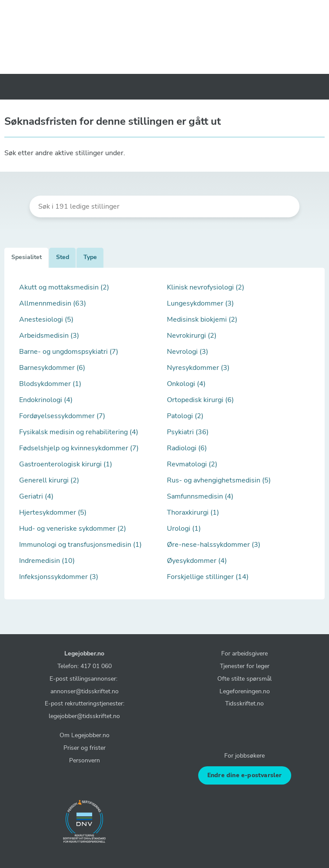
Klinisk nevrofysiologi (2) (206, 287)
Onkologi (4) (186, 384)
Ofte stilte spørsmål (244, 678)
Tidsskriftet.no (244, 703)
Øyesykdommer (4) (197, 561)
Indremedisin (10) (47, 561)
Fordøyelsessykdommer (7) (62, 416)
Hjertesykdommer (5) (53, 512)
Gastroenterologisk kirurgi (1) (66, 464)
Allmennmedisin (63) (53, 303)
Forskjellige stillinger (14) (208, 577)
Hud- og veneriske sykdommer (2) (73, 529)
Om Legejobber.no (85, 735)
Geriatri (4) (36, 496)
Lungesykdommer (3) (200, 303)
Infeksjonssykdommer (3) (59, 577)
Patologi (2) (185, 416)
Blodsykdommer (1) (50, 384)
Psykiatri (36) (188, 432)
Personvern (85, 760)
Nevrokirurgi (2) (192, 336)
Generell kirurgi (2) (49, 480)
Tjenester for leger (245, 666)
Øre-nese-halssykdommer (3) (214, 545)
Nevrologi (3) (188, 352)
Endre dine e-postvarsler (245, 775)
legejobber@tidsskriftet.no (84, 716)
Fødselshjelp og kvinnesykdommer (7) (79, 448)
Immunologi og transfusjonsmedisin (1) (80, 545)
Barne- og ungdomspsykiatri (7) (69, 352)
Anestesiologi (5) (46, 319)
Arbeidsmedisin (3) (49, 336)
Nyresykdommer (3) (198, 368)
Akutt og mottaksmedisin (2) (64, 287)
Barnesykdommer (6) (52, 368)
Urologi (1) (184, 529)
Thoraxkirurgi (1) (193, 512)
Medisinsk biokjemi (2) (202, 319)
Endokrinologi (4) (46, 400)
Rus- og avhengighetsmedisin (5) (219, 480)
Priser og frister (85, 748)
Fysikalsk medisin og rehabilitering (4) (79, 432)
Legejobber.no (84, 653)
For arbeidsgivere (244, 653)
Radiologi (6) (187, 448)
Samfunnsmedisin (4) (200, 496)
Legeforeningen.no (245, 691)
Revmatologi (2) (192, 464)
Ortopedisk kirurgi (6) (200, 400)
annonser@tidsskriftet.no (85, 691)
